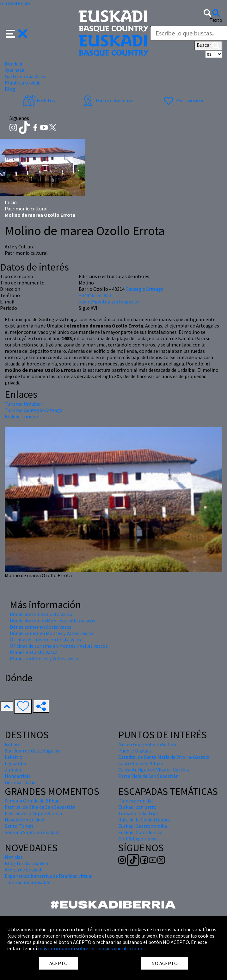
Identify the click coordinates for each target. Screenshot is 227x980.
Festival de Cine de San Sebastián (40, 807)
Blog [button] (10, 89)
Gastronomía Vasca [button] (26, 76)
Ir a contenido (15, 3)
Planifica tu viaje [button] (23, 83)
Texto (216, 20)
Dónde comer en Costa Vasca (41, 627)
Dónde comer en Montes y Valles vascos (52, 633)
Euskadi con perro (137, 807)
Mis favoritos (183, 100)
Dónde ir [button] (14, 64)
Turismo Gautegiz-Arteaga (34, 410)
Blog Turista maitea (26, 863)
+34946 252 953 (95, 295)
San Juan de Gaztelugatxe (33, 751)
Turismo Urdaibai (23, 404)
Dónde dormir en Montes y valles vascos (52, 621)
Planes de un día (135, 801)
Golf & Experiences (138, 839)
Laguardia (15, 763)
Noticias (14, 857)
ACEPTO (58, 963)
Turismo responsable (28, 882)
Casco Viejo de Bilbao (141, 763)
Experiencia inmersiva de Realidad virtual (49, 876)
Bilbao (12, 744)
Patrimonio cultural (26, 209)
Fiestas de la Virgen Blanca (33, 813)
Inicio (11, 202)
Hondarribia (18, 776)
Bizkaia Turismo (22, 416)
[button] (17, 33)
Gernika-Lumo (20, 782)
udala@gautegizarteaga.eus (109, 302)
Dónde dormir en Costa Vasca (41, 614)
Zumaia (13, 770)
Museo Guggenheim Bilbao (147, 744)
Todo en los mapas (108, 100)
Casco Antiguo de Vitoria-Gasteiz (154, 770)
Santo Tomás (19, 826)
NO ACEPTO (165, 963)
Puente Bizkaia (135, 751)
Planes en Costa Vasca (34, 652)
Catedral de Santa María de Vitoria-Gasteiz (164, 757)
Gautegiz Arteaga (144, 289)
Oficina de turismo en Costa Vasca (46, 640)
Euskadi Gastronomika (143, 826)
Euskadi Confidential (141, 832)
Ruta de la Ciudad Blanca (144, 820)
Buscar (208, 46)
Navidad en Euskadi (25, 820)
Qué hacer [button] (15, 70)
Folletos (39, 100)
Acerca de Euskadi (24, 870)
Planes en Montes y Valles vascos (45, 659)
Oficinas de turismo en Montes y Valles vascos (59, 646)
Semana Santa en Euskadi (32, 832)
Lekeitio (14, 757)
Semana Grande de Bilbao (32, 801)
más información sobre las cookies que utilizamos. (92, 948)
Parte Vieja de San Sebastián (148, 776)
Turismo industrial (138, 813)
